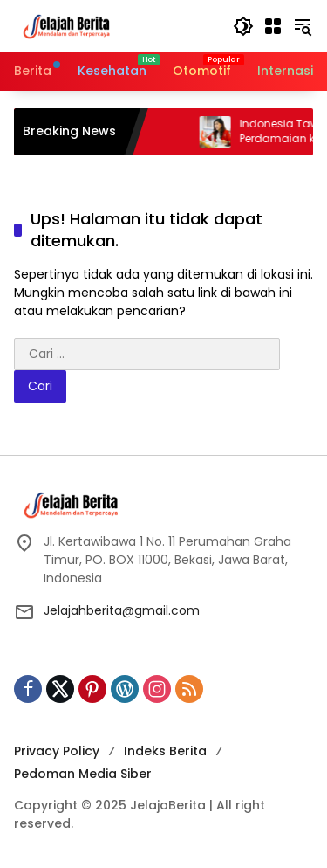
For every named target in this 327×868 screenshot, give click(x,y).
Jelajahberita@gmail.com (122, 610)
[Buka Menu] (273, 26)
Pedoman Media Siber (83, 774)
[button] (243, 26)
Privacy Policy (57, 751)
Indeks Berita (165, 751)
